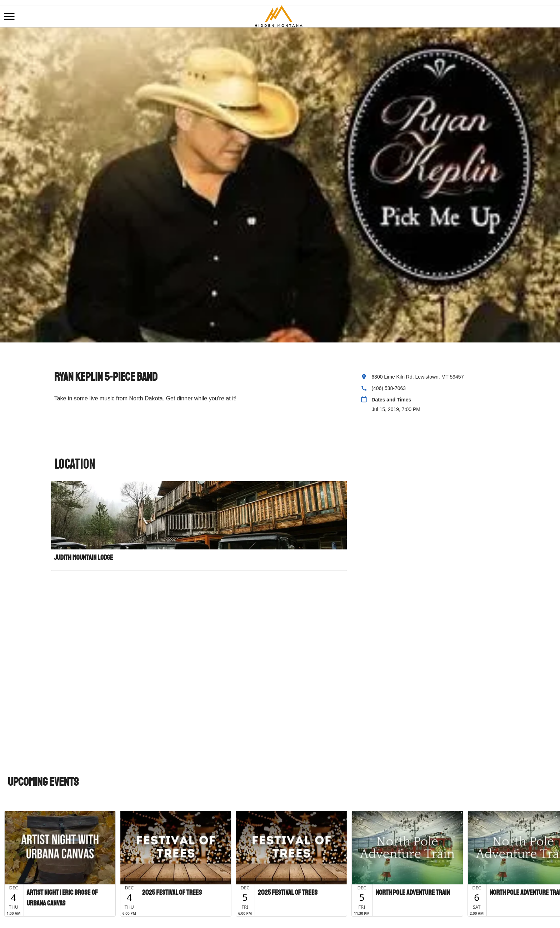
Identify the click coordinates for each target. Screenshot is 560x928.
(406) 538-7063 (389, 388)
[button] (9, 16)
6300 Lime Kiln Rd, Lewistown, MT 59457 (417, 377)
